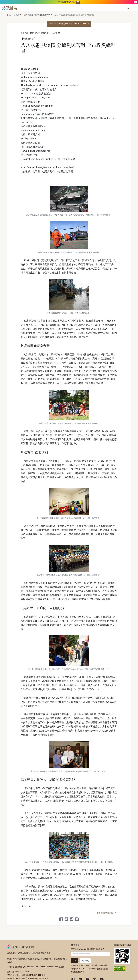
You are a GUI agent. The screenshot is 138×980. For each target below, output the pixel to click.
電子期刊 (17, 15)
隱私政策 (104, 969)
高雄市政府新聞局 (20, 947)
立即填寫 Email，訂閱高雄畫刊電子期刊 (88, 949)
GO (78, 2)
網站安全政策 (24, 953)
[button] (128, 8)
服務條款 (77, 972)
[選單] (135, 8)
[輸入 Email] (90, 954)
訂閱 (75, 961)
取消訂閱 (85, 961)
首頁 (9, 15)
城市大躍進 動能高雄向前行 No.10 (38, 15)
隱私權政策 (12, 953)
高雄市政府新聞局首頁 (122, 956)
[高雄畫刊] (10, 8)
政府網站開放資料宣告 (41, 953)
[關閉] (136, 2)
